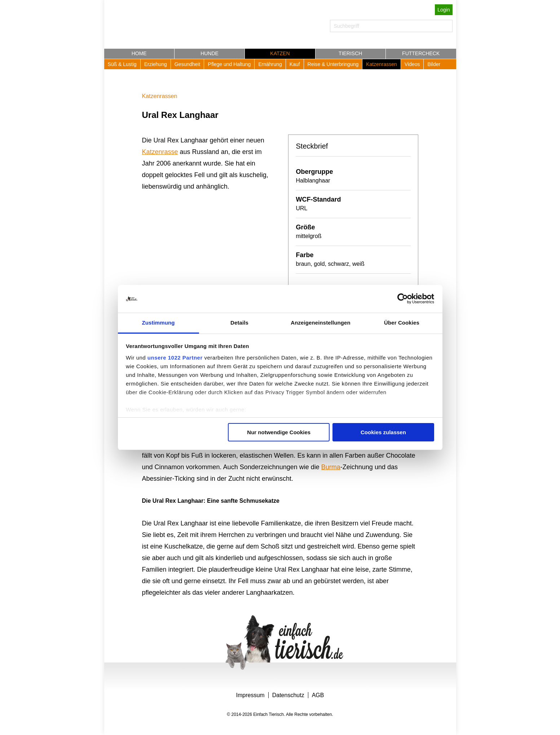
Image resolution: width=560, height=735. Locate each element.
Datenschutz (288, 695)
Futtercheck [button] (421, 53)
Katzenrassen (160, 96)
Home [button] (139, 53)
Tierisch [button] (350, 53)
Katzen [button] (280, 53)
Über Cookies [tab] (402, 323)
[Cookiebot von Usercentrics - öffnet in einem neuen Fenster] (403, 299)
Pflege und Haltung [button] (229, 64)
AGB (318, 695)
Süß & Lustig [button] (122, 64)
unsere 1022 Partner (175, 358)
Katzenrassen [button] (382, 64)
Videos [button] (412, 64)
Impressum (250, 695)
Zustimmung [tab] (158, 323)
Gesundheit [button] (188, 64)
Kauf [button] (295, 64)
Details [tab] (239, 323)
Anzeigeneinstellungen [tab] (320, 323)
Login (444, 10)
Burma (331, 467)
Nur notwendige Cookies (279, 432)
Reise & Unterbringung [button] (333, 64)
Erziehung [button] (156, 64)
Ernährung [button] (270, 64)
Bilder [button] (434, 64)
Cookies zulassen (383, 432)
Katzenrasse (160, 152)
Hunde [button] (210, 53)
